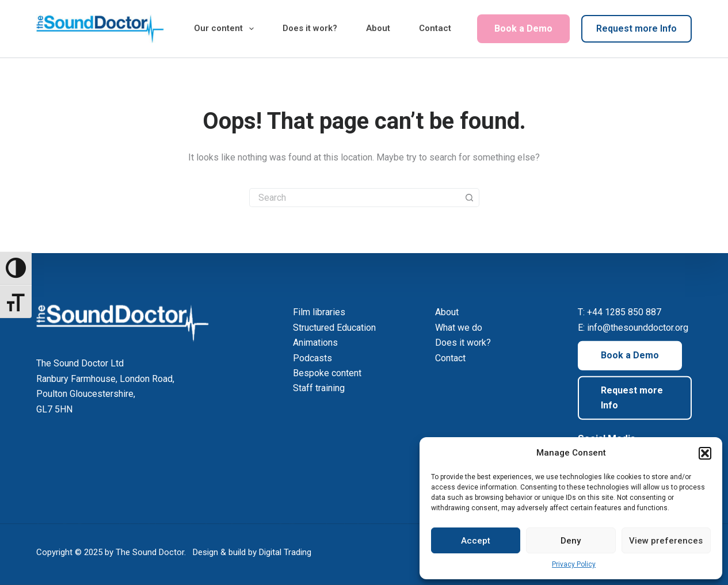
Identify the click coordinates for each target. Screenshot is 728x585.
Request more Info (636, 28)
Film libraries (319, 312)
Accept (476, 541)
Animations (315, 343)
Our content (226, 29)
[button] (705, 453)
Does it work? (310, 28)
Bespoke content (327, 373)
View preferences (666, 541)
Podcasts (312, 357)
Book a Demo (523, 28)
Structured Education (334, 328)
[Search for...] (355, 198)
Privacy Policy (574, 564)
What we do (459, 328)
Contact (435, 28)
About (378, 28)
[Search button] (470, 198)
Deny (571, 541)
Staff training (319, 388)
